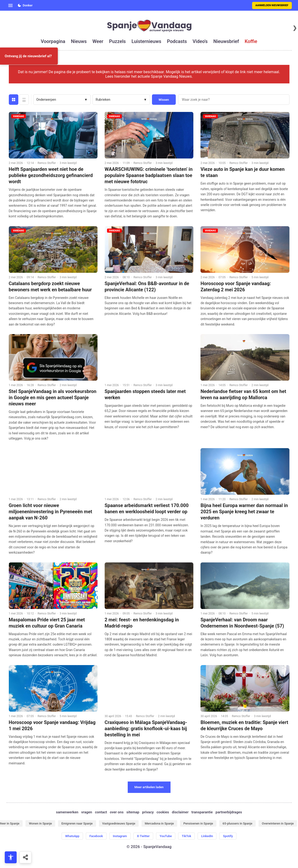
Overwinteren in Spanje (278, 823)
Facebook (96, 836)
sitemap (133, 812)
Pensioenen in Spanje (198, 823)
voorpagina (53, 41)
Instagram (120, 836)
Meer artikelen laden (149, 787)
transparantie (202, 812)
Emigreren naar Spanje (77, 823)
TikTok (186, 836)
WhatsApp (72, 836)
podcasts (177, 41)
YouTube (166, 836)
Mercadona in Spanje (159, 823)
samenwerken (67, 812)
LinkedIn (207, 836)
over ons (117, 812)
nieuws (79, 41)
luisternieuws (146, 41)
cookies (163, 812)
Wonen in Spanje (40, 823)
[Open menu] (10, 5)
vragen (87, 812)
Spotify (228, 836)
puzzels (117, 41)
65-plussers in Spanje (237, 823)
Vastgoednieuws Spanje (119, 823)
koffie (251, 41)
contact (101, 812)
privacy (148, 812)
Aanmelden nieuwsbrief (272, 5)
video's (200, 41)
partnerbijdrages (229, 812)
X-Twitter (143, 836)
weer (98, 41)
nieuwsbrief (226, 41)
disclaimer (180, 812)
